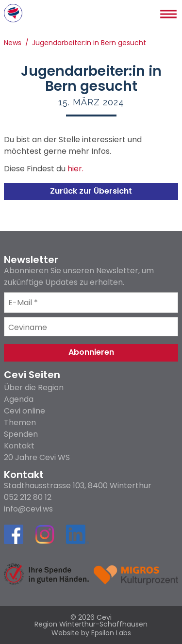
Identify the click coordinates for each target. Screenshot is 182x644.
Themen (20, 422)
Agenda (19, 399)
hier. (75, 170)
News (13, 43)
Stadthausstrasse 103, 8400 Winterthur (78, 486)
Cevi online (25, 411)
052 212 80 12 (28, 497)
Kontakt (19, 446)
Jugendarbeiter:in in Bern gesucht (89, 43)
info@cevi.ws (28, 509)
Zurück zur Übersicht (91, 191)
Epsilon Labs (111, 633)
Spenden (21, 434)
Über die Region (34, 388)
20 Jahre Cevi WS (37, 457)
